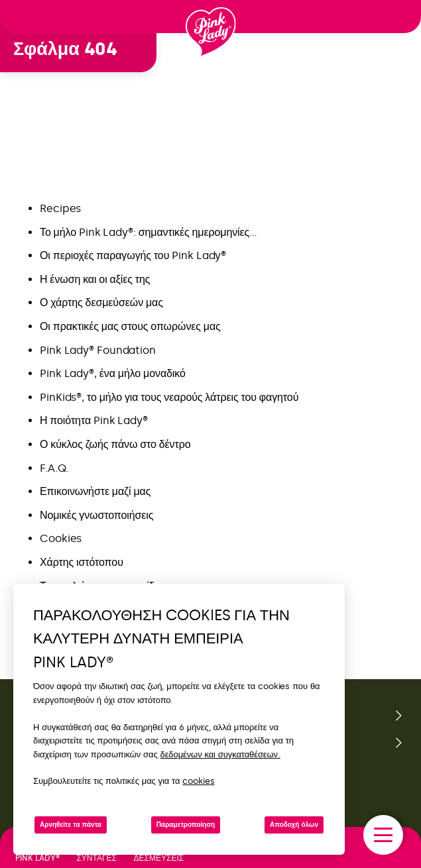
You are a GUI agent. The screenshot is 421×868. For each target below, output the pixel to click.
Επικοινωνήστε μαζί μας (95, 491)
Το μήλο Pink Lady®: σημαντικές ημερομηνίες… (149, 232)
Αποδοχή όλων (294, 825)
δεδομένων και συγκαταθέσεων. (220, 754)
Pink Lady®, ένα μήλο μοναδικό (113, 373)
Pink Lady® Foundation (98, 350)
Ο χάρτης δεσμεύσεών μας (101, 302)
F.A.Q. (54, 468)
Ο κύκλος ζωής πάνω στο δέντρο (115, 444)
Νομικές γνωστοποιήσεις (96, 515)
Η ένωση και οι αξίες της (95, 279)
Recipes (60, 208)
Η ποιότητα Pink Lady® (94, 420)
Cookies (61, 538)
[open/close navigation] (383, 835)
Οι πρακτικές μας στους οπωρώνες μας (130, 326)
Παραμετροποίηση (186, 825)
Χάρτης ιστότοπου (82, 562)
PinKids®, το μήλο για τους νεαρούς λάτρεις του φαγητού (169, 397)
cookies (198, 781)
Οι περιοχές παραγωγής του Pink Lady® (133, 255)
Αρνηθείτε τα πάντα (71, 825)
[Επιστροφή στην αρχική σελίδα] (211, 32)
